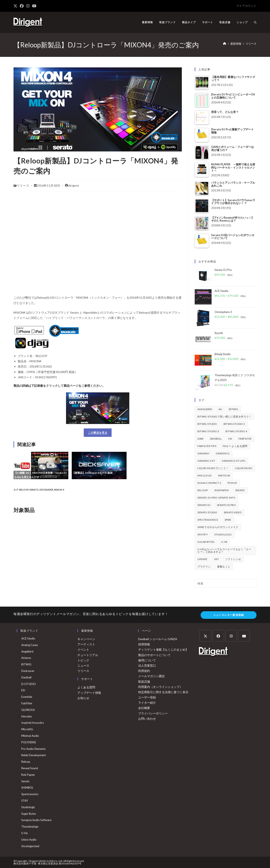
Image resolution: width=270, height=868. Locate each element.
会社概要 (144, 708)
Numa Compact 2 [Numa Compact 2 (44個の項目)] (209, 483)
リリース (251, 44)
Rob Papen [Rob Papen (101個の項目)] (222, 490)
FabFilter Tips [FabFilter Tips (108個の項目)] (207, 446)
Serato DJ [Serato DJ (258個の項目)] (204, 505)
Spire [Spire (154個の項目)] (228, 520)
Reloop (24, 490)
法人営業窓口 (147, 665)
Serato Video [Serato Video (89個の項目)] (233, 512)
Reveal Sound (30, 768)
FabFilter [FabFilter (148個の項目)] (245, 439)
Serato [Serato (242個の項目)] (240, 490)
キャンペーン (86, 639)
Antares (26, 658)
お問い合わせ (147, 719)
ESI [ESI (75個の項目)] (230, 439)
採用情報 (144, 644)
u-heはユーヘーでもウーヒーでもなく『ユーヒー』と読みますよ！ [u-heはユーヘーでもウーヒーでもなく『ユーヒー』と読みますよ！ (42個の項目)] (224, 550)
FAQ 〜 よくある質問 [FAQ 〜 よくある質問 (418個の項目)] (235, 446)
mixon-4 (59, 490)
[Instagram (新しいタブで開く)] (28, 6)
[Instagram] (231, 636)
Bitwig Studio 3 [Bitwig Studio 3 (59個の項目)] (208, 431)
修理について (147, 660)
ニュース (83, 665)
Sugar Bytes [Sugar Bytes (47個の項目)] (206, 542)
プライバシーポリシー (153, 713)
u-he (24, 833)
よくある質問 (86, 687)
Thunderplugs (30, 827)
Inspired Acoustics (33, 723)
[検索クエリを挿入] (226, 583)
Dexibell (26, 677)
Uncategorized (30, 846)
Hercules (27, 716)
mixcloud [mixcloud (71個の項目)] (204, 475)
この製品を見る (98, 433)
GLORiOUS (28, 710)
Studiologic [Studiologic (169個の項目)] (223, 534)
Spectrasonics (30, 794)
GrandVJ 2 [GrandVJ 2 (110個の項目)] (223, 453)
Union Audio (29, 840)
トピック (83, 660)
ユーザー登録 (147, 697)
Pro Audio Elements (33, 749)
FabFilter (27, 703)
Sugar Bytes (29, 814)
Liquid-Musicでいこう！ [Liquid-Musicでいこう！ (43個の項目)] (213, 468)
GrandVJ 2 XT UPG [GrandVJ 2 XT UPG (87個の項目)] (234, 461)
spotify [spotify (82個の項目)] (203, 534)
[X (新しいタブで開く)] (16, 6)
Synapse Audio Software (36, 820)
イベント (83, 649)
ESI (23, 690)
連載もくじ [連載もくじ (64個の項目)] (224, 566)
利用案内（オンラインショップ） (160, 687)
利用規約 (144, 671)
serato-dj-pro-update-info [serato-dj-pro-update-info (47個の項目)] (216, 498)
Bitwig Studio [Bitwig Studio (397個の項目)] (207, 424)
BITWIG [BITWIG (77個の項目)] (234, 409)
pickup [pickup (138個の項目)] (232, 483)
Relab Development (34, 755)
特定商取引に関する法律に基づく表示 (163, 692)
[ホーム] (225, 44)
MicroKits (27, 729)
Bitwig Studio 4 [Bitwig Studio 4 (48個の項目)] (236, 431)
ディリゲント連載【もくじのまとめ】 (163, 649)
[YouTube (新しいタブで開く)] (34, 6)
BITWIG (26, 664)
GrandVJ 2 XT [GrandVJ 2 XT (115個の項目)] (206, 461)
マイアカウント (246, 6)
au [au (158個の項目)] (220, 409)
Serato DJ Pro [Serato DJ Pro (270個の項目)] (226, 505)
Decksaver (46, 490)
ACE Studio (28, 638)
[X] (205, 636)
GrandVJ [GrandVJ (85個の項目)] (203, 453)
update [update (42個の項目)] (202, 559)
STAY (25, 801)
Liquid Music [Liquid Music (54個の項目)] (244, 468)
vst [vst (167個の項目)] (216, 559)
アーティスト (86, 644)
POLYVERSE (29, 742)
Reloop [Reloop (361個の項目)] (203, 490)
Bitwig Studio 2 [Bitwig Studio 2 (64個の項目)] (234, 424)
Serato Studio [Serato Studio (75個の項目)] (207, 512)
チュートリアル (88, 655)
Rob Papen (28, 775)
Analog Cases (30, 645)
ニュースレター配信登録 (229, 615)
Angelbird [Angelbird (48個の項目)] (205, 409)
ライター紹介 (147, 703)
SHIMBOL (27, 788)
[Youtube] (244, 636)
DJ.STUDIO (29, 684)
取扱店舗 (144, 681)
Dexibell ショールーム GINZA (158, 639)
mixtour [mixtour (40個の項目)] (224, 475)
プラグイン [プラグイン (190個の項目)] (204, 566)
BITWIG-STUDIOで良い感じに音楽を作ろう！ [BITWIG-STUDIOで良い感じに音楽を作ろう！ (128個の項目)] (224, 417)
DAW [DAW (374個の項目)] (200, 439)
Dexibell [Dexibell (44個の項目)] (216, 439)
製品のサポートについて (154, 655)
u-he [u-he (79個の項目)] (224, 542)
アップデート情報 (89, 693)
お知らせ (83, 698)
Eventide (27, 697)
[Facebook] (218, 636)
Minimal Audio (30, 736)
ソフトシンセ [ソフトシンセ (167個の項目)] (233, 559)
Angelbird (27, 651)
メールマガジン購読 (151, 676)
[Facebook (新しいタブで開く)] (22, 6)
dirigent (74, 185)
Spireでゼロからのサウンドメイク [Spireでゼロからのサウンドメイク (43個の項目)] (218, 527)
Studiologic (28, 807)
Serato (34, 490)
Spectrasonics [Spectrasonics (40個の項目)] (208, 520)
